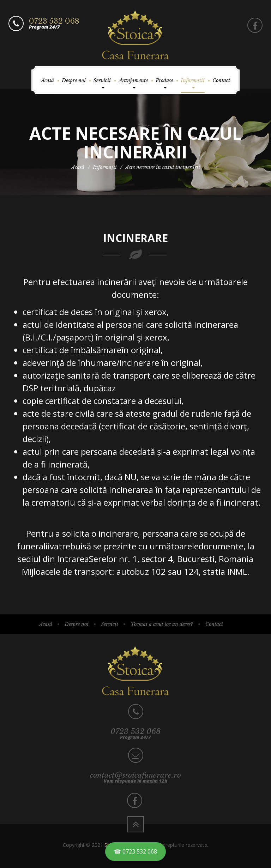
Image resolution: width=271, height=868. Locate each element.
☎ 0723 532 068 (135, 851)
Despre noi (74, 80)
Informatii (193, 83)
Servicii (102, 83)
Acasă (47, 80)
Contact (221, 80)
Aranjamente (133, 83)
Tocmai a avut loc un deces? (162, 624)
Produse (164, 83)
